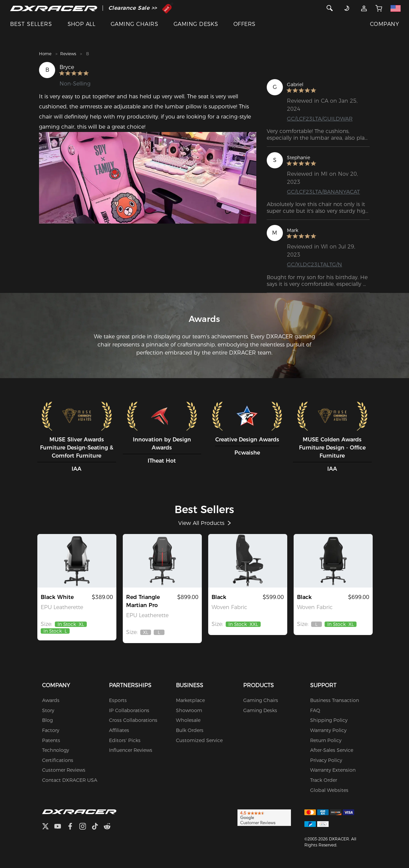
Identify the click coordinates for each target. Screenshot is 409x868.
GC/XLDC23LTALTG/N (314, 265)
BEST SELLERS (31, 24)
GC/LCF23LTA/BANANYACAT (323, 192)
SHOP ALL (82, 24)
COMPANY (384, 24)
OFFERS (245, 24)
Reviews (68, 54)
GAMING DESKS (196, 24)
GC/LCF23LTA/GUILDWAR (320, 119)
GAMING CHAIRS (134, 24)
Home (45, 54)
